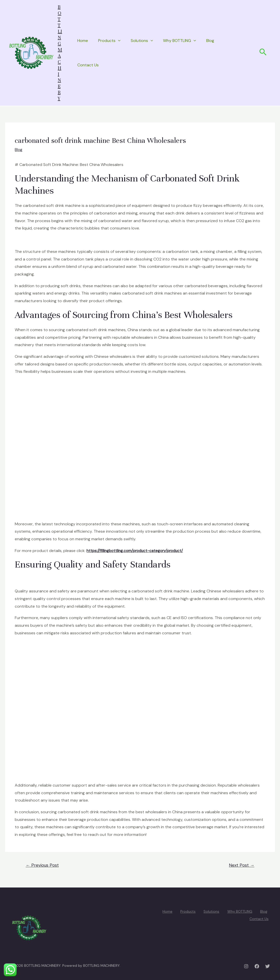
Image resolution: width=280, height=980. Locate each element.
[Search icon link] (263, 53)
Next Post (242, 865)
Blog (210, 41)
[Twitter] (268, 966)
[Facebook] (257, 966)
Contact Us (88, 65)
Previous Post (42, 865)
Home (83, 41)
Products (109, 41)
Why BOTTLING (180, 41)
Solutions (142, 41)
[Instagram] (246, 966)
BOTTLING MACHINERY (60, 53)
